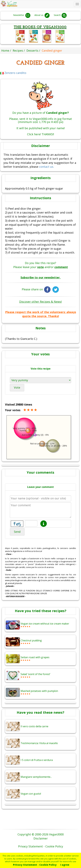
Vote (17, 387)
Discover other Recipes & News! (40, 302)
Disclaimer (41, 838)
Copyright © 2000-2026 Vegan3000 (41, 834)
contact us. (47, 167)
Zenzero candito (13, 73)
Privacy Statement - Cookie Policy (35, 865)
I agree (65, 865)
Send (17, 532)
